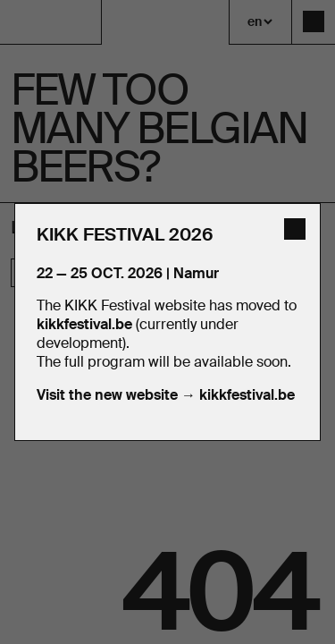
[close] (295, 229)
